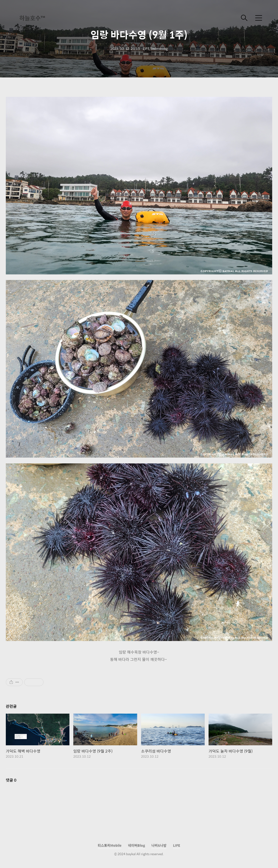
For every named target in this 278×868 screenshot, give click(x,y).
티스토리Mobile (110, 845)
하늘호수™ (32, 18)
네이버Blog (136, 845)
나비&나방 (159, 845)
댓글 (11, 780)
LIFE (177, 845)
